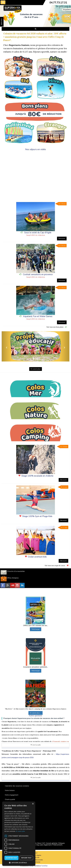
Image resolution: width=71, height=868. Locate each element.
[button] (7, 346)
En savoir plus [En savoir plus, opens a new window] (20, 831)
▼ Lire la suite (35, 745)
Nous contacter (35, 862)
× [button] (33, 804)
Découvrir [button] (62, 238)
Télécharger (36, 629)
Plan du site (35, 858)
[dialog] (19, 834)
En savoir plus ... (35, 713)
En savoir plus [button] (36, 369)
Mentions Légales (35, 855)
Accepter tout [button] (11, 858)
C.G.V (36, 853)
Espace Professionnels (35, 860)
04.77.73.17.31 (58, 3)
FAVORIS (2, 22)
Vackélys (44, 866)
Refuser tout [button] (26, 858)
